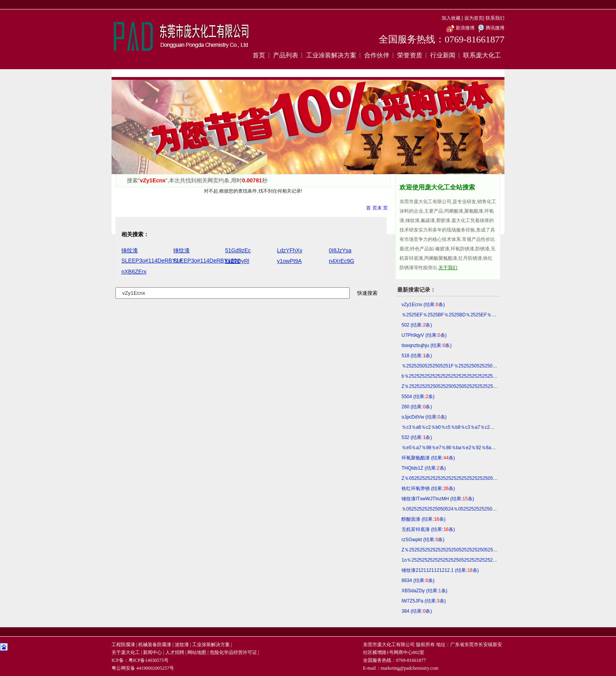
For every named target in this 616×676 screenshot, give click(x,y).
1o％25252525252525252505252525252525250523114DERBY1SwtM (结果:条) (487, 560)
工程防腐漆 (123, 645)
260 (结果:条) (417, 407)
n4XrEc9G (342, 261)
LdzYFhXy (290, 250)
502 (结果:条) (417, 325)
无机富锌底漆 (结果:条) (428, 529)
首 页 (371, 208)
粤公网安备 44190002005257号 (143, 668)
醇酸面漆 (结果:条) (423, 519)
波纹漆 (182, 645)
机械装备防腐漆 (155, 645)
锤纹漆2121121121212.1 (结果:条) (440, 570)
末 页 (382, 208)
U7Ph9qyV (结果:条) (424, 335)
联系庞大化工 (482, 55)
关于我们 (448, 268)
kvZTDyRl (237, 261)
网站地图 (197, 652)
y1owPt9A (289, 261)
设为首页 (474, 18)
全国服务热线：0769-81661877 (442, 39)
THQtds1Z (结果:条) (424, 468)
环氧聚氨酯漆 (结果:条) (428, 458)
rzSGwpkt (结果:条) (423, 540)
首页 (259, 55)
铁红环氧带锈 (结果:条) (428, 489)
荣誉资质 (410, 55)
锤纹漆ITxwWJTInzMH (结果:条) (438, 499)
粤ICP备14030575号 (149, 660)
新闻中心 (152, 652)
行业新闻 (443, 55)
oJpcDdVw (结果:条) (424, 417)
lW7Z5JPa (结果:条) (424, 601)
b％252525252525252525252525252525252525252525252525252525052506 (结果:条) (495, 376)
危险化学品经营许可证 (233, 652)
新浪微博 (460, 28)
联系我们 (495, 18)
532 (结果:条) (417, 437)
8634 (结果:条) (418, 580)
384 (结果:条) (417, 611)
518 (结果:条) (417, 356)
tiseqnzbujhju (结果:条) (426, 345)
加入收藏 (451, 18)
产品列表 (286, 55)
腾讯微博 (490, 28)
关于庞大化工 (126, 652)
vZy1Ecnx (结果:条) (423, 305)
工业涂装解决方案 (331, 55)
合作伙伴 (377, 55)
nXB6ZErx (134, 272)
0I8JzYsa (340, 250)
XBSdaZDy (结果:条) (424, 591)
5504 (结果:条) (418, 397)
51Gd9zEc (238, 250)
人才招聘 (175, 652)
